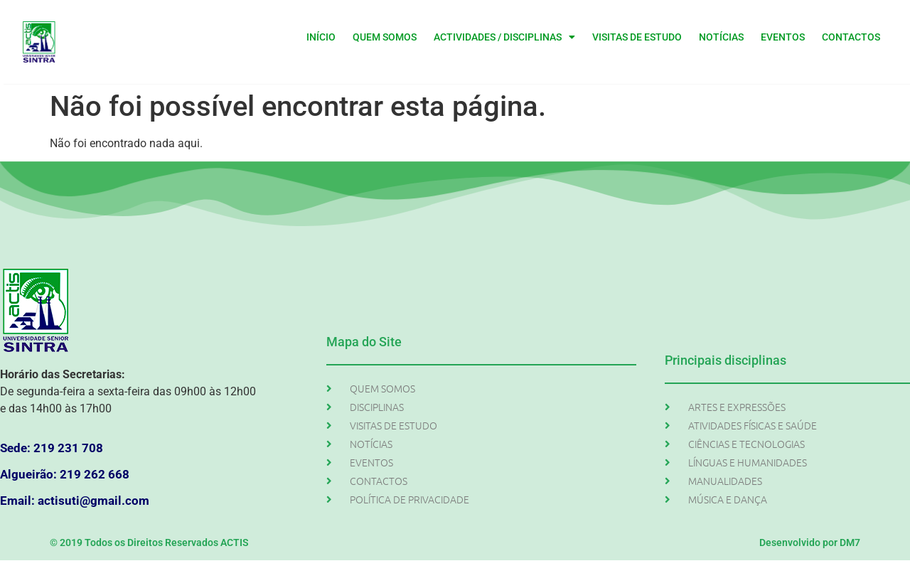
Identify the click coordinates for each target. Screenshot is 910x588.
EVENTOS (783, 37)
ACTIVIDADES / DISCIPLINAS (504, 37)
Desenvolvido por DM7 (810, 542)
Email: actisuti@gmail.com (75, 501)
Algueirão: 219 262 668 (65, 474)
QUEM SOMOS (385, 37)
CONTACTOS (851, 37)
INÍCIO (321, 37)
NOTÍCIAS (721, 37)
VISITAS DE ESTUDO (637, 37)
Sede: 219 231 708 (52, 448)
